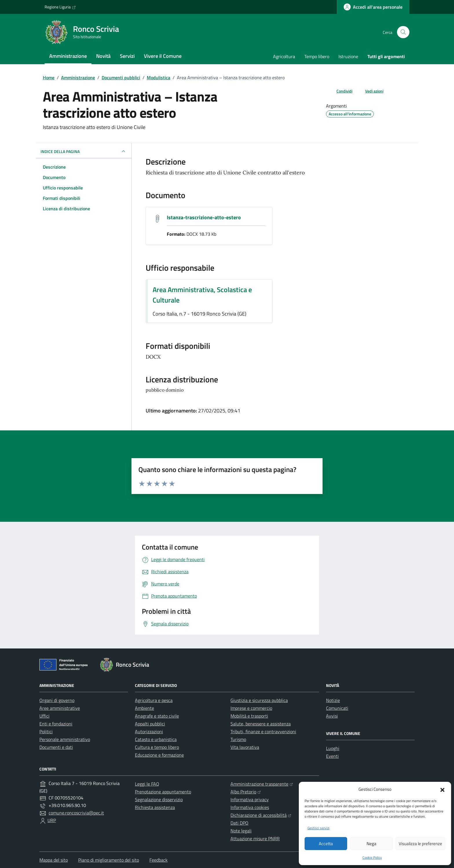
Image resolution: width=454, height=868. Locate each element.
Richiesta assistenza (155, 807)
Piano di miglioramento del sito (109, 860)
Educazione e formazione (159, 755)
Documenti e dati (56, 747)
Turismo (238, 739)
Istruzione (348, 56)
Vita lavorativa (245, 747)
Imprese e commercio (251, 708)
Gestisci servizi (318, 828)
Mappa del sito (54, 860)
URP (52, 820)
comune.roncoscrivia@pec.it (76, 813)
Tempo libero (317, 56)
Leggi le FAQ (147, 784)
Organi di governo (57, 700)
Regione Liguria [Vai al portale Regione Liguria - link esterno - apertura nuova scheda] (60, 7)
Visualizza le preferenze (420, 844)
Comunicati (337, 708)
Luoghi (333, 748)
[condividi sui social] (340, 91)
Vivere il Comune (163, 56)
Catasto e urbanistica (156, 739)
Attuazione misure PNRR (255, 838)
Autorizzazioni (149, 731)
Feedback (159, 860)
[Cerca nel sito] (403, 32)
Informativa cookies (250, 807)
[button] (442, 789)
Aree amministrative (60, 708)
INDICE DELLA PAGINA (84, 151)
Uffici (44, 716)
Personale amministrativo (65, 739)
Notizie (333, 700)
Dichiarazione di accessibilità (261, 815)
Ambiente (144, 708)
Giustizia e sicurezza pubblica (259, 700)
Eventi (332, 756)
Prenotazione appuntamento (163, 792)
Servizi (127, 56)
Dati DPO (239, 823)
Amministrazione (68, 56)
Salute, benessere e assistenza (261, 724)
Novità (103, 56)
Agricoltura (284, 56)
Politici (46, 731)
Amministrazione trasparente (262, 784)
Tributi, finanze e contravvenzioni (263, 731)
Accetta (326, 844)
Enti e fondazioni (56, 724)
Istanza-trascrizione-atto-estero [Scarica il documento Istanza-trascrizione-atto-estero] (204, 217)
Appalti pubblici (150, 724)
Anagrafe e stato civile (157, 716)
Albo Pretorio (246, 792)
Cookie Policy (372, 857)
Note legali (241, 831)
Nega (371, 844)
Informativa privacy (250, 799)
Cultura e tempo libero (157, 747)
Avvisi (332, 716)
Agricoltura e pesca (154, 700)
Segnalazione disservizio (159, 799)
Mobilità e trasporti (249, 716)
